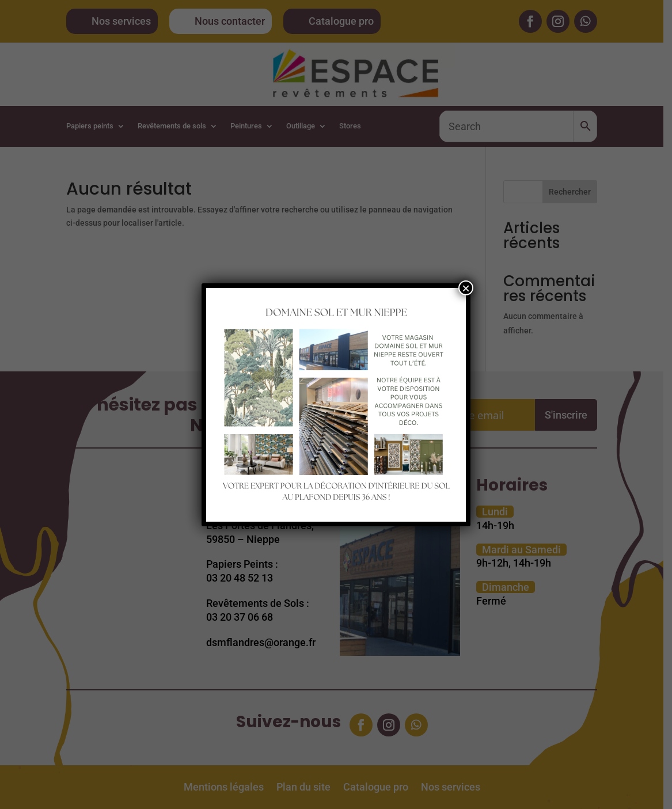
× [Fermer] (466, 288)
